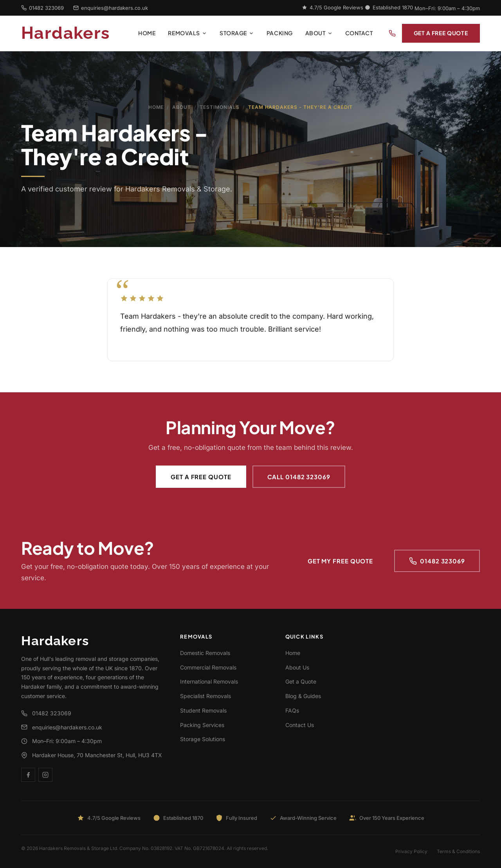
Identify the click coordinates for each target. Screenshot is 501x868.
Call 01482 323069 (299, 477)
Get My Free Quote (340, 561)
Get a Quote (301, 681)
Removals (187, 33)
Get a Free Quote (441, 33)
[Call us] (392, 33)
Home (147, 33)
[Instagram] (45, 775)
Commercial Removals (208, 667)
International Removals (209, 681)
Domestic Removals (205, 653)
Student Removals (203, 710)
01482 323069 (42, 8)
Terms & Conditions (458, 851)
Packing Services (202, 725)
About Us (297, 667)
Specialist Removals (205, 696)
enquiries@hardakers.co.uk (111, 8)
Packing (280, 33)
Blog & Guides (303, 696)
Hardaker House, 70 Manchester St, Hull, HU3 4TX (92, 755)
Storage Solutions (203, 739)
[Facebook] (28, 775)
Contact (359, 33)
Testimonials (220, 107)
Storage (237, 33)
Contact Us (300, 725)
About (319, 33)
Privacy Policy (411, 851)
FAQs (292, 710)
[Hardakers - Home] (77, 33)
